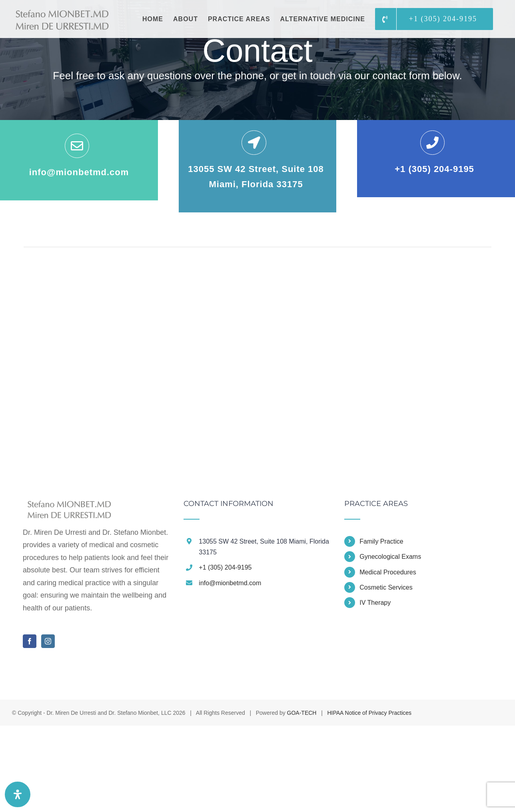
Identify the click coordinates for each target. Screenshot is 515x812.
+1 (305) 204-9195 (225, 567)
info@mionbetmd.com (230, 583)
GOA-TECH (302, 713)
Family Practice (381, 541)
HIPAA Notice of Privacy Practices (369, 713)
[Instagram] (48, 641)
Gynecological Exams (390, 557)
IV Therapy (375, 603)
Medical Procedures (388, 572)
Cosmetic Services (386, 587)
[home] (67, 506)
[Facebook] (30, 641)
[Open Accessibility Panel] (18, 794)
